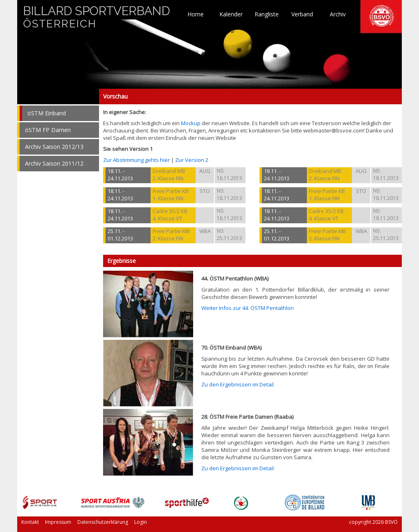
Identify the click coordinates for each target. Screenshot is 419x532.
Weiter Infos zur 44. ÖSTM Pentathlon (248, 308)
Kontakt (30, 522)
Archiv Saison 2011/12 (54, 163)
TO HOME (97, 20)
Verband (302, 14)
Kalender (231, 14)
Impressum (58, 522)
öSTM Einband (47, 113)
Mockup (191, 123)
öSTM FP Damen (48, 130)
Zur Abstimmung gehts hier (136, 160)
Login (141, 522)
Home (196, 14)
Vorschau (58, 97)
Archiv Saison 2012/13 (54, 147)
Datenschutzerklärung (103, 522)
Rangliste (267, 14)
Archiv (338, 14)
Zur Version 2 (192, 160)
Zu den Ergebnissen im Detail (238, 384)
